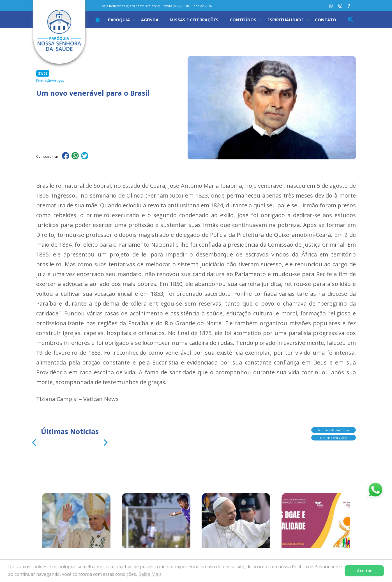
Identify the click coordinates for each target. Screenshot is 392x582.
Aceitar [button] (364, 571)
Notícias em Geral (334, 439)
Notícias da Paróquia (334, 432)
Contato (326, 20)
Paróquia (119, 20)
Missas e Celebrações (194, 20)
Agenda (150, 20)
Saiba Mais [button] (150, 574)
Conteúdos (243, 20)
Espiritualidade (286, 20)
